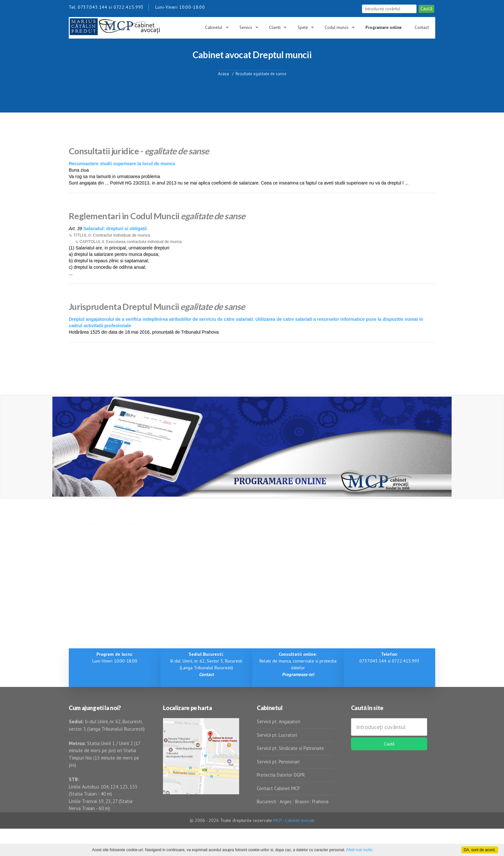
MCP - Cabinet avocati (294, 820)
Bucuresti (267, 802)
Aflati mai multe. (360, 850)
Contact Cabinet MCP (278, 788)
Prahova (320, 802)
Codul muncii (337, 27)
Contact (422, 27)
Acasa (223, 73)
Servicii (246, 27)
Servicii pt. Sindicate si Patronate (290, 748)
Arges (286, 802)
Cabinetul (214, 27)
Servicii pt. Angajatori (279, 721)
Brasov (302, 802)
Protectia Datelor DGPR (281, 775)
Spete (303, 27)
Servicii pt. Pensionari (278, 762)
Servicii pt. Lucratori (277, 735)
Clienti (275, 27)
